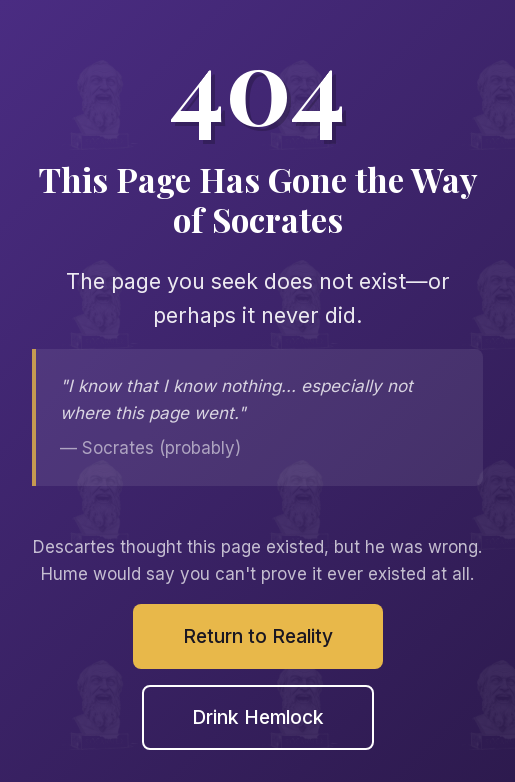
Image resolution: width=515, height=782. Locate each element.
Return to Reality (258, 636)
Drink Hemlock (258, 717)
